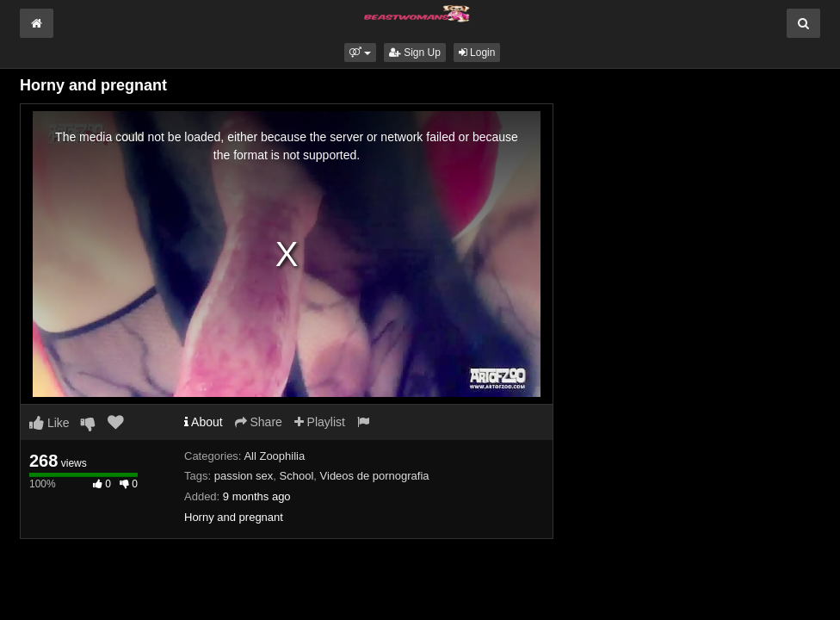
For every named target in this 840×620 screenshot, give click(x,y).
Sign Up (415, 53)
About (204, 422)
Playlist (320, 422)
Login (477, 53)
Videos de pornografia (375, 476)
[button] (360, 53)
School (297, 476)
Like (49, 423)
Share (259, 422)
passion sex (244, 476)
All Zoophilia (274, 456)
